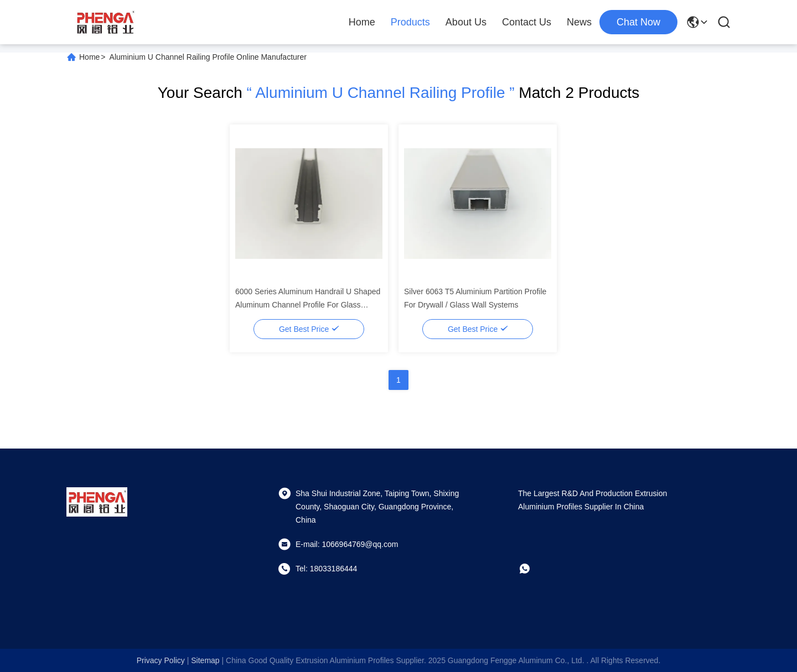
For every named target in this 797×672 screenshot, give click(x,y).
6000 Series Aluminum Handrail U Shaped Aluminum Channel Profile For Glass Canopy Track (308, 305)
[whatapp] (532, 569)
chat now (638, 22)
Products (410, 22)
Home (362, 22)
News (579, 22)
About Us (466, 22)
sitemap (205, 660)
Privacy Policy (161, 660)
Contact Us (527, 22)
